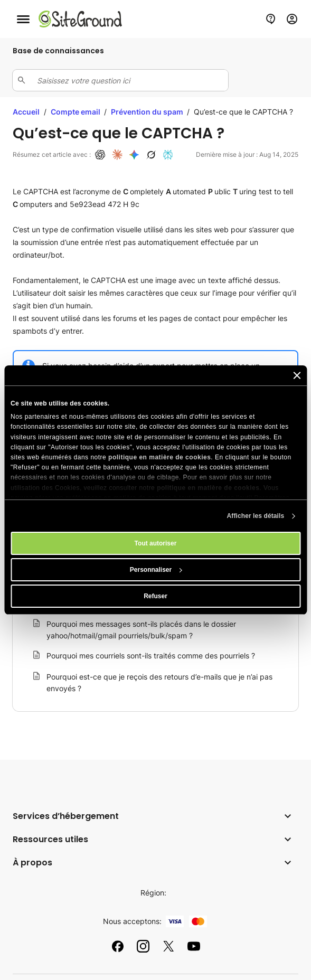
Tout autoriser (156, 543)
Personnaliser (156, 570)
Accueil (26, 112)
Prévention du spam (148, 112)
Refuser (155, 596)
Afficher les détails (256, 516)
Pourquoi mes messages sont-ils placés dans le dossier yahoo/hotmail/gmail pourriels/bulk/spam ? (141, 630)
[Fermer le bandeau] (297, 375)
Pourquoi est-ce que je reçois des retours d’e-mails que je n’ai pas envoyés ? (159, 682)
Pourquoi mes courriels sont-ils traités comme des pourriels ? (151, 656)
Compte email (76, 112)
